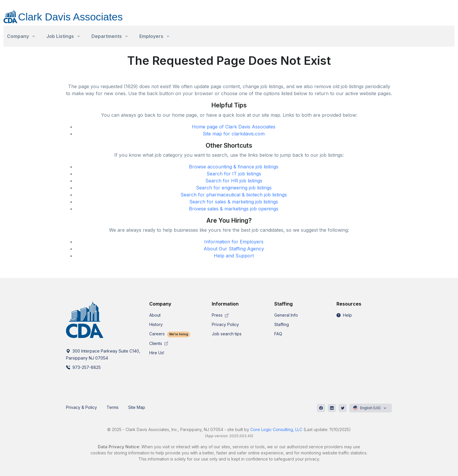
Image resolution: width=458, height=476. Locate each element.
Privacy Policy (225, 324)
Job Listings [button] (60, 36)
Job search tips (227, 334)
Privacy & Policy (81, 407)
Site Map (137, 407)
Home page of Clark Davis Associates (234, 127)
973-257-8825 (83, 367)
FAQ (278, 334)
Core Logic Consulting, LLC (276, 429)
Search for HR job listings (234, 181)
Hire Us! (157, 353)
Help (344, 315)
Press (220, 315)
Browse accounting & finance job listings (234, 167)
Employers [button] (151, 36)
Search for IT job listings (234, 174)
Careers (170, 334)
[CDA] (69, 13)
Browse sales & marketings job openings (234, 209)
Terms (113, 407)
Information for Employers (234, 242)
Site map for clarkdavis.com (234, 134)
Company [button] (18, 36)
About (155, 315)
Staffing (282, 324)
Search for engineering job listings (234, 188)
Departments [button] (107, 36)
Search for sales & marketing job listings (234, 202)
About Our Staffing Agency (234, 249)
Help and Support (234, 256)
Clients (159, 343)
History (156, 324)
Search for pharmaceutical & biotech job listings (234, 195)
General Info (286, 315)
